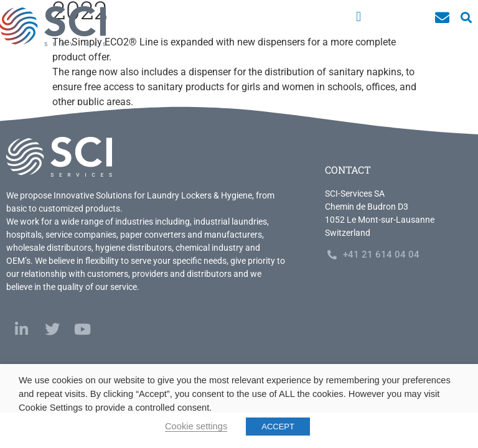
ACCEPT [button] (278, 427)
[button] (358, 16)
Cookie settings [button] (196, 426)
